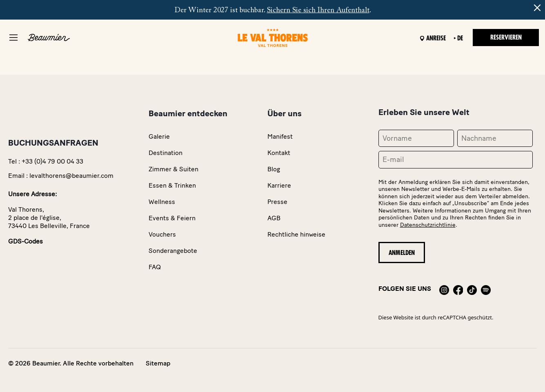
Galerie (159, 136)
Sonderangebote (173, 251)
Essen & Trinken (172, 185)
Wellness (162, 202)
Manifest (280, 136)
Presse (277, 202)
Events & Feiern (172, 218)
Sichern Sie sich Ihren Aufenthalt (318, 11)
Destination (166, 153)
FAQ (155, 267)
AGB (274, 218)
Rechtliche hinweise (296, 234)
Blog (274, 169)
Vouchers (162, 234)
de (460, 38)
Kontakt (279, 153)
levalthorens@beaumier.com (71, 176)
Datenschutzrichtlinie (428, 225)
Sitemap (158, 363)
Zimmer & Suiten (174, 169)
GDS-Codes (26, 241)
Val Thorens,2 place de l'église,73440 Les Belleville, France (49, 218)
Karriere (279, 185)
